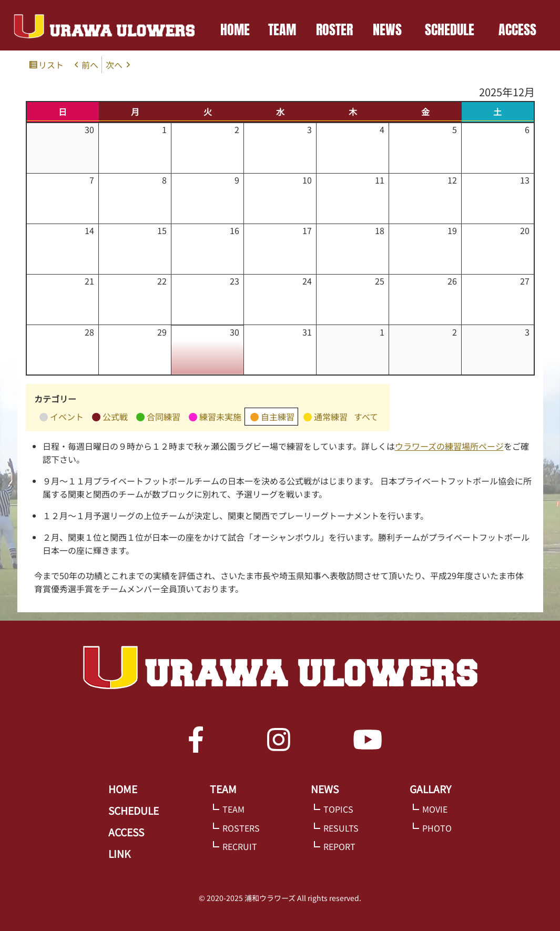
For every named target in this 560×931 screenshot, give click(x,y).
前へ (90, 65)
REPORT (339, 846)
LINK (119, 854)
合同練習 (158, 418)
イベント (62, 418)
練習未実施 (215, 418)
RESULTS (341, 828)
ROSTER (334, 29)
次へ (114, 65)
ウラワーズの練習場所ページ (449, 446)
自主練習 (272, 418)
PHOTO (437, 828)
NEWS (387, 29)
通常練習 (325, 418)
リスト (53, 65)
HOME (235, 29)
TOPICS (338, 809)
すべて (366, 417)
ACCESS (517, 29)
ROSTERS (241, 828)
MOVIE (435, 809)
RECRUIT (240, 846)
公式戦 (110, 418)
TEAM (282, 29)
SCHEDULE (450, 29)
